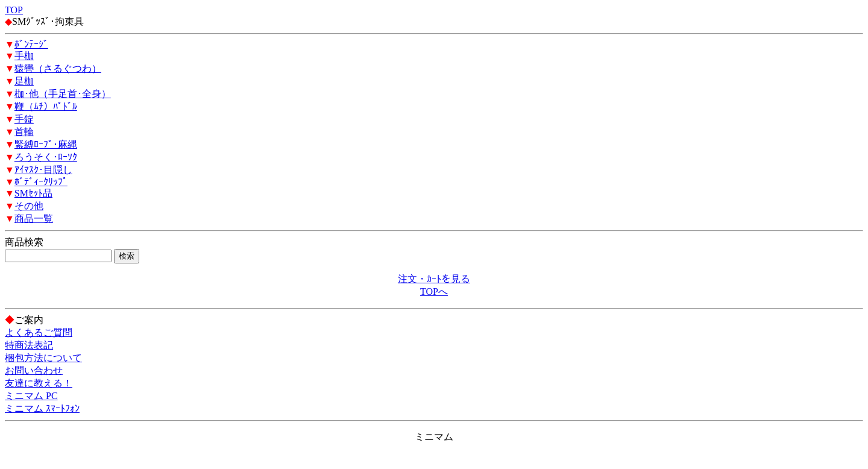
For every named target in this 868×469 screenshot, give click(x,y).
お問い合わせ (34, 370)
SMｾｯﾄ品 (33, 193)
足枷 (24, 81)
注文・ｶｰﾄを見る (434, 279)
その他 (29, 206)
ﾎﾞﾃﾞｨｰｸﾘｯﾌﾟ (41, 182)
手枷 (24, 56)
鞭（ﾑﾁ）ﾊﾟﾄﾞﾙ (46, 106)
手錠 (24, 119)
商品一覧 (34, 219)
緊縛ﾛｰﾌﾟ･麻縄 (46, 144)
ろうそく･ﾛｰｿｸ (46, 157)
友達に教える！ (39, 383)
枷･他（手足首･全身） (63, 94)
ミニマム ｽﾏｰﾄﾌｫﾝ (42, 408)
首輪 (24, 132)
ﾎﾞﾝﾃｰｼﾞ (31, 44)
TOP (14, 10)
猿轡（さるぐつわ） (58, 68)
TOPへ (434, 291)
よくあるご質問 (39, 332)
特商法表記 (29, 345)
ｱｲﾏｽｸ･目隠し (43, 170)
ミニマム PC (31, 396)
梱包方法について (43, 358)
